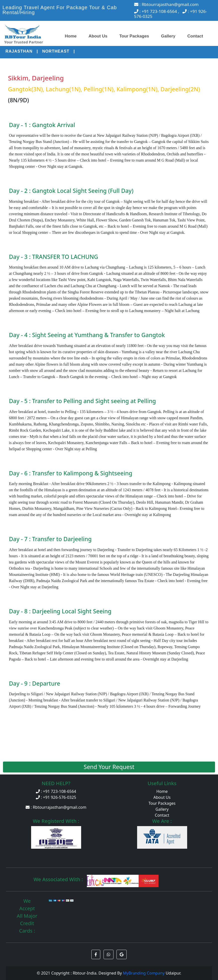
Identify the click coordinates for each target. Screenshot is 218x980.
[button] (96, 954)
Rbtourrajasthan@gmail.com (60, 807)
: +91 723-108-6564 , (157, 11)
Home (71, 36)
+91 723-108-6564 (60, 791)
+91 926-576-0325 (60, 797)
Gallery (168, 36)
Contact (195, 36)
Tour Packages (134, 36)
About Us (98, 36)
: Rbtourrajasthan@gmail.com (166, 4)
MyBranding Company (144, 973)
